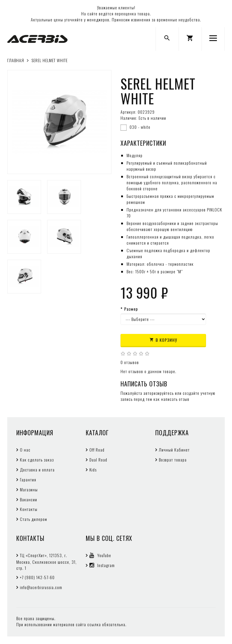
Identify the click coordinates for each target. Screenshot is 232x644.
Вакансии (29, 499)
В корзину (163, 340)
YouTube (100, 555)
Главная (16, 60)
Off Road (97, 450)
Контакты (29, 509)
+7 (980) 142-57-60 (37, 577)
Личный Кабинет (174, 450)
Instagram (102, 565)
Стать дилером (34, 519)
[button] (190, 39)
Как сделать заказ (37, 460)
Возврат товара (173, 460)
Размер (131, 309)
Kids (93, 470)
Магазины (29, 489)
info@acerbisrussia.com (41, 587)
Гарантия (28, 479)
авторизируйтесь (159, 393)
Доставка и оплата (37, 470)
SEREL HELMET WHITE (50, 60)
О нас (25, 450)
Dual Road (98, 460)
